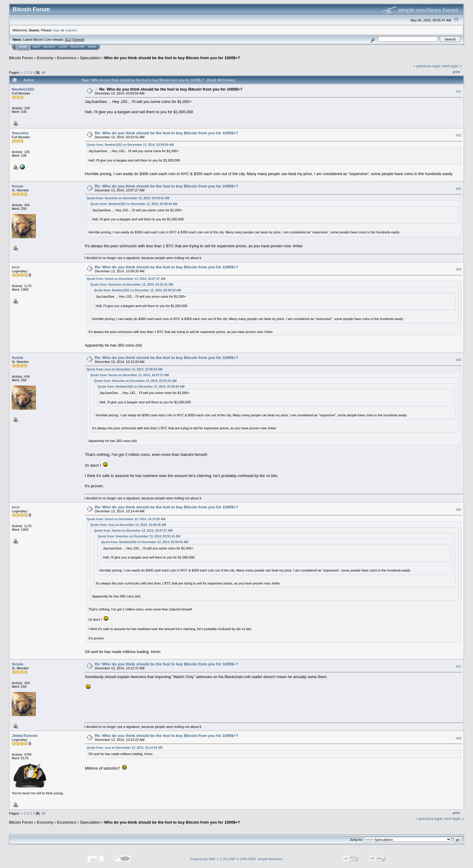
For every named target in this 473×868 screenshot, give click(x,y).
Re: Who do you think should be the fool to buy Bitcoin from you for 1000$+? (171, 89)
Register (78, 47)
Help (37, 47)
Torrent (78, 40)
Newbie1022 (23, 89)
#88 (459, 738)
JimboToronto (25, 736)
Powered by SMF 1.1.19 (208, 859)
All (43, 72)
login (57, 30)
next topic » (452, 66)
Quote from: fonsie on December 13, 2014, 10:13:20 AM (126, 519)
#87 (459, 667)
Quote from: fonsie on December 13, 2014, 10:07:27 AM (126, 279)
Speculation (90, 58)
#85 (459, 360)
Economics (67, 58)
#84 (459, 269)
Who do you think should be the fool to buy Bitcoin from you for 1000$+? (172, 58)
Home (23, 47)
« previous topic (427, 66)
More (92, 47)
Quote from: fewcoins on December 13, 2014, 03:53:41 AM (128, 198)
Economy (45, 58)
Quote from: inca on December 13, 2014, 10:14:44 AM (124, 748)
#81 (459, 91)
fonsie (17, 186)
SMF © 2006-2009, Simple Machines (256, 859)
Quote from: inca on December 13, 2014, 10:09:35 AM (124, 369)
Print (456, 72)
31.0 (68, 40)
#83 (459, 189)
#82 (459, 135)
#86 (459, 510)
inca (16, 267)
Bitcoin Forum (21, 58)
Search (49, 47)
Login (63, 47)
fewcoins (20, 133)
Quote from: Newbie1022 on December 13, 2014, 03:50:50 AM (130, 145)
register (71, 30)
